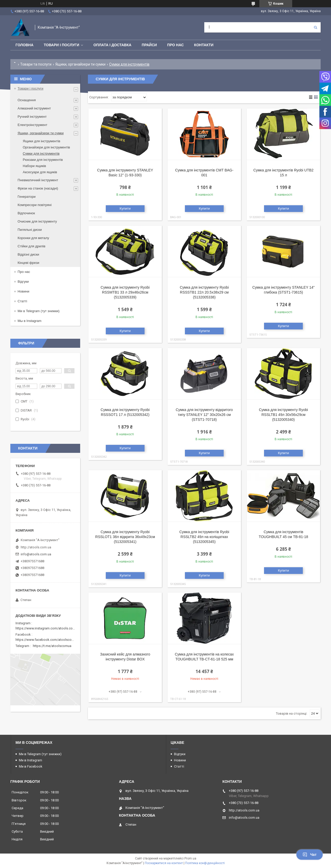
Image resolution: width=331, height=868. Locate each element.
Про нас (176, 45)
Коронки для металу (33, 238)
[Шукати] (315, 27)
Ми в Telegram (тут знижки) (39, 311)
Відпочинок (26, 213)
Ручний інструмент (32, 117)
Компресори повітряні (35, 205)
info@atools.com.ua (36, 554)
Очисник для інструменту (37, 221)
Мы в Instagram (29, 321)
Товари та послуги (36, 64)
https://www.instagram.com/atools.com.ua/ (48, 628)
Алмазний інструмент (34, 108)
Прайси (149, 45)
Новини (23, 291)
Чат (310, 855)
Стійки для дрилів (31, 246)
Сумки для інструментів (41, 153)
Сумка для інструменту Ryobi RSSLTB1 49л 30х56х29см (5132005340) (283, 415)
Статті (22, 301)
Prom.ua (190, 858)
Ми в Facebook (31, 766)
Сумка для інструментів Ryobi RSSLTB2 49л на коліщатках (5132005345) (204, 537)
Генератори (27, 197)
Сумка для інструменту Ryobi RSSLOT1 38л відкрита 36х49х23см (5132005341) (125, 537)
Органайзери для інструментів (46, 147)
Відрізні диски (28, 254)
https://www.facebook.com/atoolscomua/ (47, 640)
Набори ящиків (34, 166)
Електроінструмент (32, 125)
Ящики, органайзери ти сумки (80, 64)
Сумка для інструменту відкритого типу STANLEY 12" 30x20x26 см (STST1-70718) (204, 415)
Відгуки (23, 282)
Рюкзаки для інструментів (43, 160)
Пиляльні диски (30, 230)
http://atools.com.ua (36, 547)
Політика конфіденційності (205, 863)
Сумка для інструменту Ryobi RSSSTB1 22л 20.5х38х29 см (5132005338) (204, 292)
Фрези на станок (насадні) (38, 188)
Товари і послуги (61, 45)
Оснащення (27, 100)
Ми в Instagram (31, 760)
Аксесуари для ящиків (40, 172)
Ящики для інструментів (42, 141)
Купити (125, 208)
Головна (24, 45)
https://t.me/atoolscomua (52, 646)
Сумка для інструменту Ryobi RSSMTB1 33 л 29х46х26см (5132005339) (125, 292)
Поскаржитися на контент (164, 863)
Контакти (204, 45)
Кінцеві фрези (28, 263)
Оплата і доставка (112, 45)
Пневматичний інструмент (38, 180)
